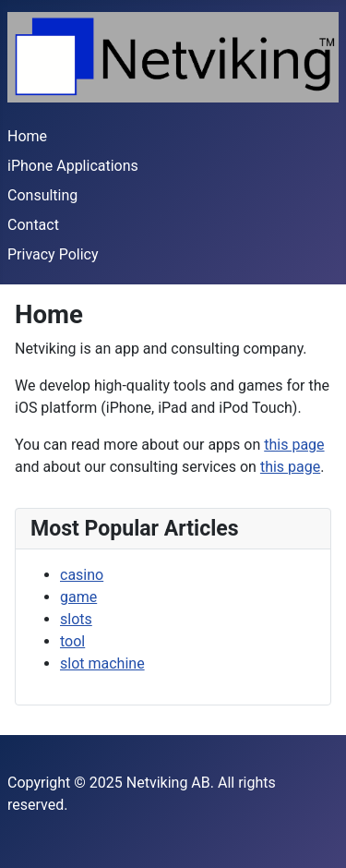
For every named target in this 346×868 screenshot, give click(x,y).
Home (27, 136)
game (78, 597)
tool (72, 641)
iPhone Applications (73, 166)
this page (294, 445)
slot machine (102, 663)
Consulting (42, 195)
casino (82, 575)
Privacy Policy (53, 254)
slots (76, 619)
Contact (33, 225)
